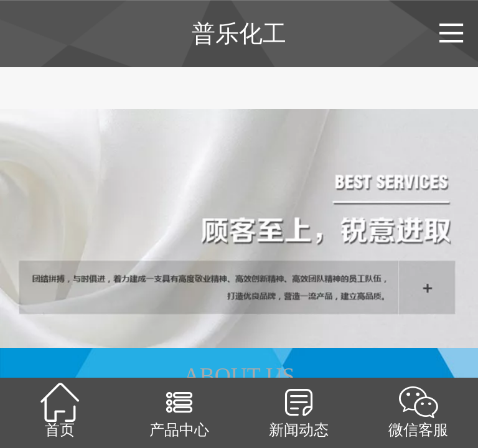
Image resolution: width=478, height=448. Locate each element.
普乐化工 (239, 33)
